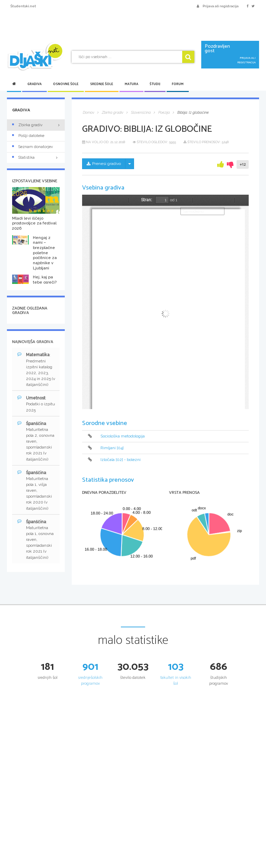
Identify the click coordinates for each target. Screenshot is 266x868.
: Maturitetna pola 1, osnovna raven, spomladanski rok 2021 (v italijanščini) (36, 539)
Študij (155, 84)
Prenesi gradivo (104, 164)
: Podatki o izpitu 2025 (36, 404)
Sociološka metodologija (123, 436)
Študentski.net (23, 6)
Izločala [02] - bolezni (121, 460)
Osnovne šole (66, 84)
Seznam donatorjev (33, 147)
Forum (178, 84)
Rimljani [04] (112, 448)
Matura (131, 84)
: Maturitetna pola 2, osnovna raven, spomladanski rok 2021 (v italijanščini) (36, 441)
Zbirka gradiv (27, 125)
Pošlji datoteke (28, 136)
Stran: (147, 200)
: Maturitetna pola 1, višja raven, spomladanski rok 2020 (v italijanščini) (35, 490)
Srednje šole (102, 84)
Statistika (36, 158)
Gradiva (34, 84)
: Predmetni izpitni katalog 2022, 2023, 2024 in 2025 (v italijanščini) (36, 370)
